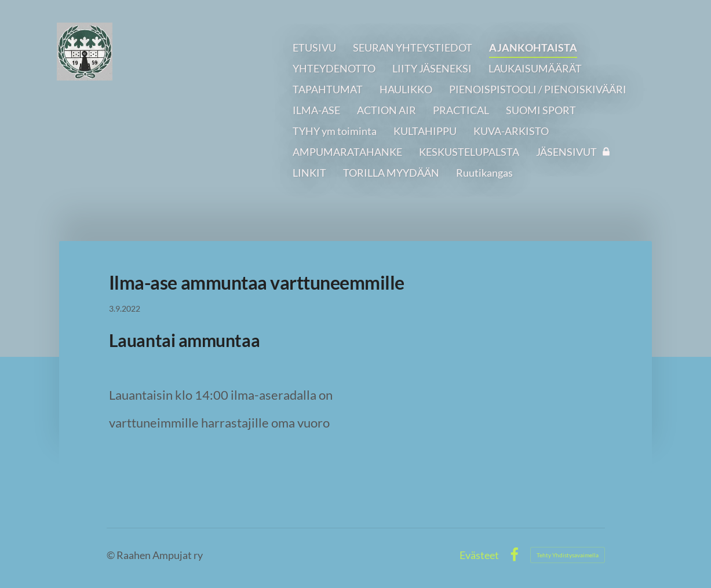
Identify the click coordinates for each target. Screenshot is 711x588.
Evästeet (479, 555)
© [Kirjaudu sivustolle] (112, 555)
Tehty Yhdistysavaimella (568, 555)
